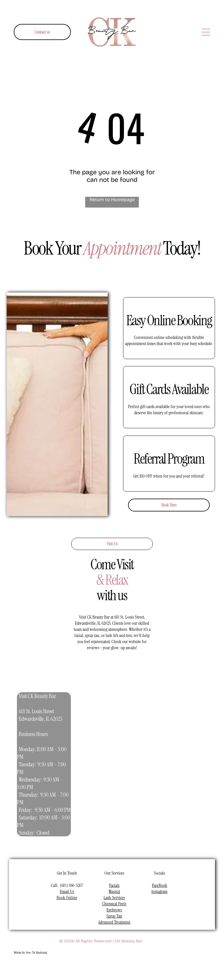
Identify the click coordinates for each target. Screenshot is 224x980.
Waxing (114, 891)
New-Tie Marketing (36, 953)
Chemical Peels (114, 904)
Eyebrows (114, 910)
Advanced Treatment (114, 922)
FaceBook (160, 885)
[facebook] (67, 967)
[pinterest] (122, 967)
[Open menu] (206, 32)
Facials (114, 885)
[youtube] (95, 967)
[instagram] (81, 967)
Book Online (67, 898)
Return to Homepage (112, 200)
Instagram (159, 891)
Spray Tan (114, 916)
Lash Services (114, 898)
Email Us (67, 891)
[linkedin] (108, 967)
